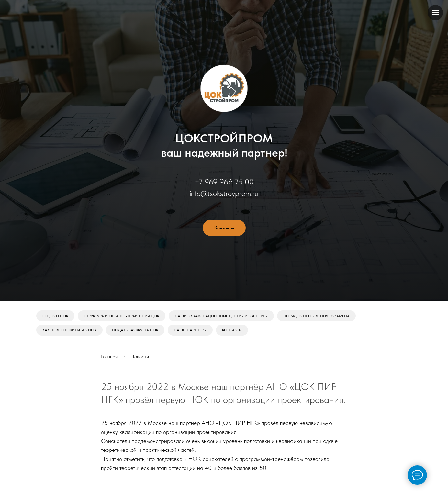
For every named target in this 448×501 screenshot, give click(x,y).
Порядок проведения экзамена (316, 316)
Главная (109, 356)
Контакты (232, 330)
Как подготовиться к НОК (69, 330)
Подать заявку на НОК (135, 330)
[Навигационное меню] (435, 13)
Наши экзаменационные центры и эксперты (221, 316)
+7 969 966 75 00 (224, 182)
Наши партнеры (190, 330)
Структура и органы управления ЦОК (122, 316)
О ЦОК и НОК (55, 316)
